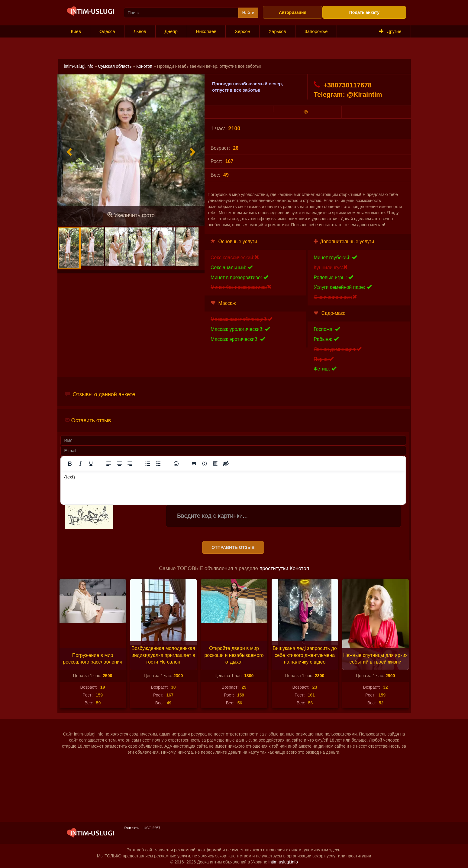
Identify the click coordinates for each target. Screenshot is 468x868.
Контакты (132, 828)
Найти (248, 13)
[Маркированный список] (148, 464)
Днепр (171, 31)
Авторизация (293, 12)
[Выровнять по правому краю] (130, 464)
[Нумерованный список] (158, 464)
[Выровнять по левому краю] (109, 464)
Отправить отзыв (233, 547)
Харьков (277, 31)
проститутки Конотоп (284, 568)
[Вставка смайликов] (176, 464)
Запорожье (316, 31)
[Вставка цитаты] (194, 464)
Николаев (206, 31)
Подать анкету (364, 12)
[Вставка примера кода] (205, 464)
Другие (390, 31)
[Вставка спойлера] (215, 464)
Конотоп (144, 66)
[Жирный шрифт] (70, 464)
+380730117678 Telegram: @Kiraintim (348, 90)
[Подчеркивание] (91, 464)
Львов (140, 31)
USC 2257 (152, 828)
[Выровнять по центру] (119, 464)
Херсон (242, 31)
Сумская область (115, 66)
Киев (76, 31)
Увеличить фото (131, 215)
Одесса (107, 31)
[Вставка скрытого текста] (226, 464)
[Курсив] (80, 464)
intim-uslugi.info (79, 66)
